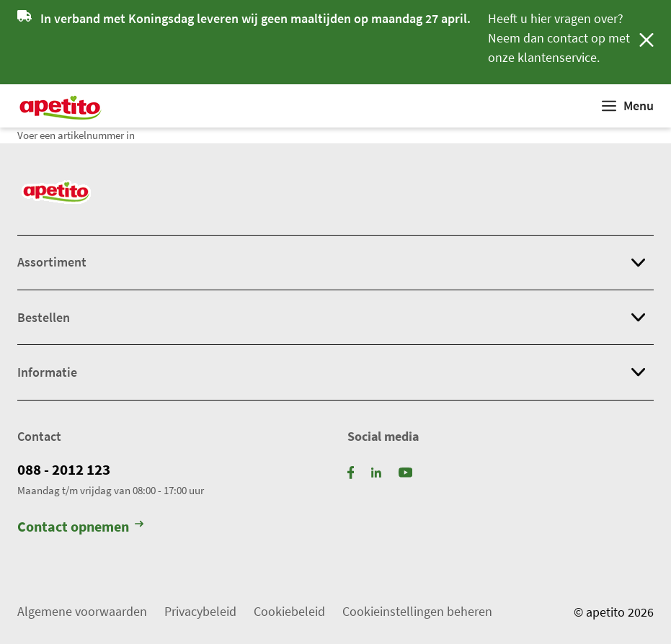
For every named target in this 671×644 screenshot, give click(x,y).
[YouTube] (405, 471)
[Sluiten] (646, 42)
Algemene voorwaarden (82, 611)
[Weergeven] (628, 106)
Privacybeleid (200, 611)
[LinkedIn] (376, 471)
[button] (335, 263)
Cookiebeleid (289, 611)
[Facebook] (351, 471)
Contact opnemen (80, 527)
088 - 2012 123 (64, 470)
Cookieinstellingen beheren (417, 611)
